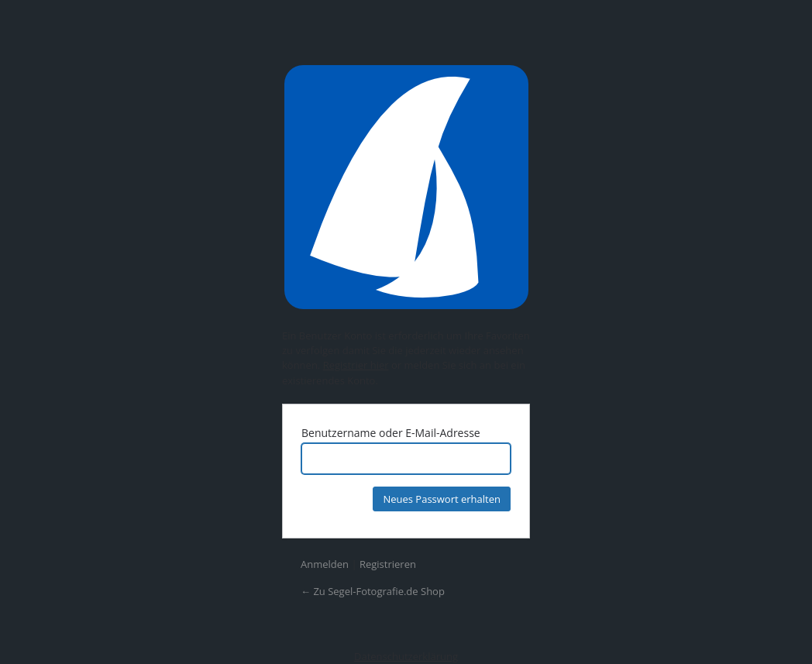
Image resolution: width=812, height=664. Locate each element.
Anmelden (325, 564)
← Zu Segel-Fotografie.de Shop (373, 591)
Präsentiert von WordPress (406, 187)
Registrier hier (356, 365)
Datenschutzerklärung (406, 656)
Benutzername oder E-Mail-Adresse (391, 433)
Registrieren (388, 564)
